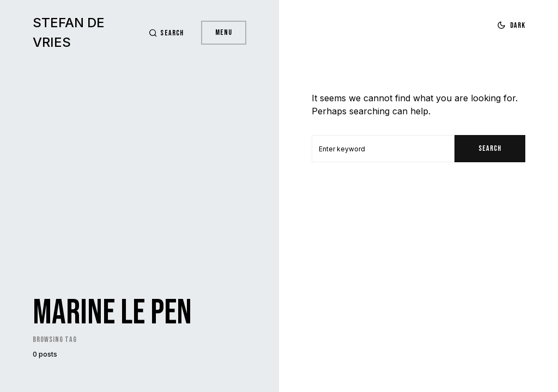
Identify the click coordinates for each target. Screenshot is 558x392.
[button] (166, 33)
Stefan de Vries (69, 32)
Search (490, 148)
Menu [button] (224, 32)
